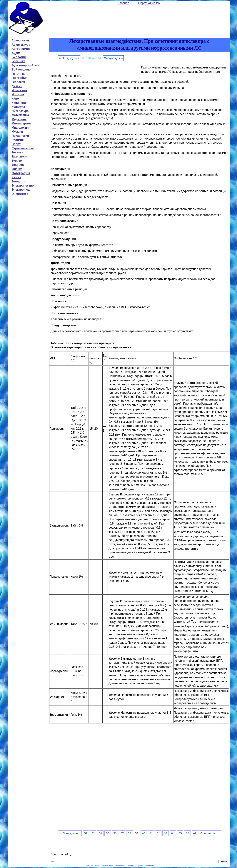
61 (151, 833)
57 (122, 833)
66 (187, 833)
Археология (20, 40)
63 (166, 833)
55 (108, 833)
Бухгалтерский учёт (26, 65)
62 (158, 833)
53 (93, 833)
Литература (20, 111)
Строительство (23, 148)
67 (195, 833)
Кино (15, 99)
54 (100, 833)
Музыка (17, 132)
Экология (19, 181)
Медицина (19, 119)
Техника (17, 152)
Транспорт (19, 156)
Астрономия (21, 49)
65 (180, 833)
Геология (18, 82)
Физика (17, 169)
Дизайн (17, 86)
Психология (20, 136)
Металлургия (21, 123)
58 (130, 833)
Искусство (19, 90)
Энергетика (20, 194)
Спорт (16, 144)
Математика (20, 115)
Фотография (21, 173)
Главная (124, 3)
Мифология (20, 128)
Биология (19, 57)
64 (173, 833)
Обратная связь (149, 3)
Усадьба (18, 165)
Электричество (23, 186)
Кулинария (20, 103)
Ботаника (19, 61)
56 (115, 833)
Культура (18, 107)
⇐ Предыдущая (69, 58)
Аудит (16, 53)
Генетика (18, 74)
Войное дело (21, 69)
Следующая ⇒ (113, 58)
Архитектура (21, 45)
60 (144, 833)
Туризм (17, 161)
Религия (18, 140)
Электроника (21, 190)
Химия (16, 177)
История (18, 94)
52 (86, 833)
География (20, 78)
